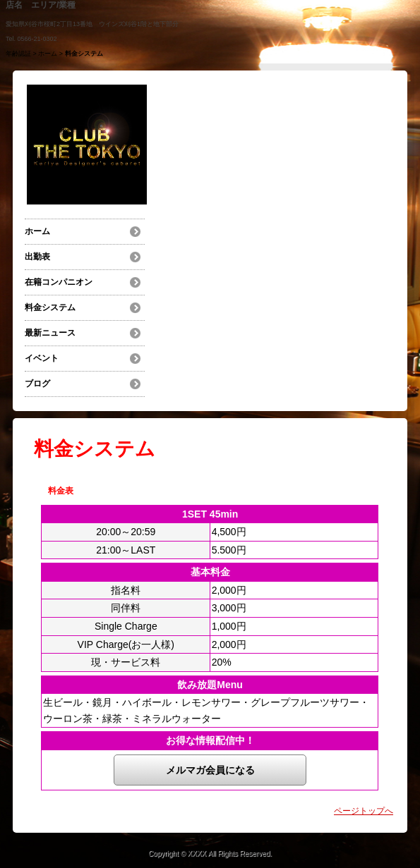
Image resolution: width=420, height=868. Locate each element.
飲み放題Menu (210, 685)
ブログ (37, 384)
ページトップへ (364, 811)
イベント (42, 358)
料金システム (50, 307)
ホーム (48, 54)
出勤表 (37, 257)
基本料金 (210, 572)
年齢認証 (18, 54)
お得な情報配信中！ (210, 740)
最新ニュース (50, 333)
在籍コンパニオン (59, 282)
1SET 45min (210, 514)
